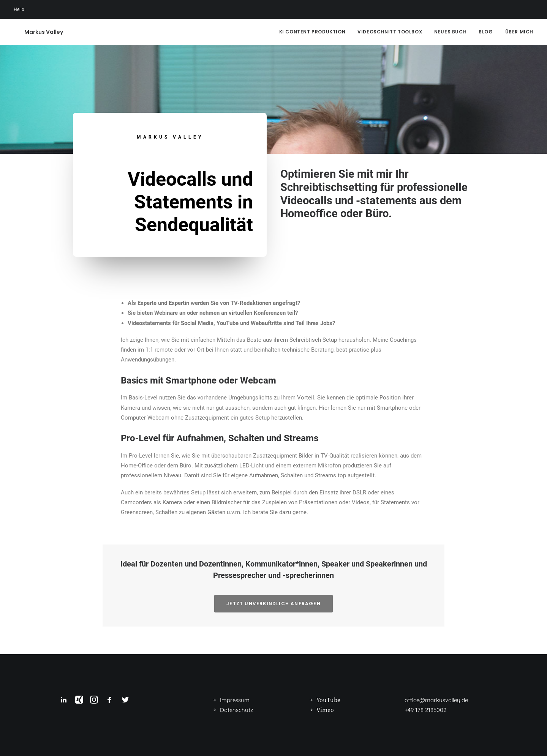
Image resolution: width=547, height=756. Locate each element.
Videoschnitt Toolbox (390, 32)
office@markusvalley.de (436, 700)
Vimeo (325, 710)
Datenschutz (236, 710)
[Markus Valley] (33, 32)
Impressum (235, 700)
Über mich (519, 32)
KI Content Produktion (312, 32)
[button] (64, 702)
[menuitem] (315, 32)
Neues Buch (450, 32)
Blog (486, 32)
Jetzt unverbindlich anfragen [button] (273, 604)
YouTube (328, 700)
